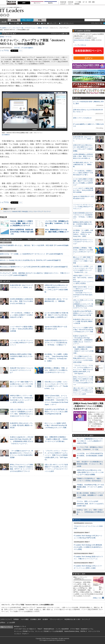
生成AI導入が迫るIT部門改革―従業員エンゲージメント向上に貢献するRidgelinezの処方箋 (56, 412)
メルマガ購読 (25, 619)
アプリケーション (30, 28)
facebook (5, 15)
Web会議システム (27, 212)
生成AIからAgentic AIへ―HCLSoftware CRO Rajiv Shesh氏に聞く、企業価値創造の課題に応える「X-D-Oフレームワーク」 (83, 340)
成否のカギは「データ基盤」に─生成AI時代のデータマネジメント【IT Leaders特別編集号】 (32, 254)
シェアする (4, 50)
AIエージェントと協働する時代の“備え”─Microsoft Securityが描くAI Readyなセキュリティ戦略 (56, 425)
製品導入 (51, 3)
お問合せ (3, 623)
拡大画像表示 (6, 135)
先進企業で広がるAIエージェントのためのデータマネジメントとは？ (21, 370)
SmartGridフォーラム (87, 629)
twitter (1, 15)
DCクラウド (37, 3)
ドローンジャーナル (94, 631)
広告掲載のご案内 (36, 619)
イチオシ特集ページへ (96, 429)
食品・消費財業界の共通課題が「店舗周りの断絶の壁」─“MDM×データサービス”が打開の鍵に (56, 439)
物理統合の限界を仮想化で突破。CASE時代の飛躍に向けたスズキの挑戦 (21, 356)
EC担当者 (71, 2)
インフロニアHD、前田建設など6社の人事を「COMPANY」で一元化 (57, 223)
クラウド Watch (75, 629)
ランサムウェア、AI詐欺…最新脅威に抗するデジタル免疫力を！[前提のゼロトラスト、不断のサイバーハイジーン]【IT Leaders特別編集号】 (35, 274)
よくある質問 (11, 623)
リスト (20, 51)
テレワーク (47, 212)
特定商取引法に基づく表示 (72, 619)
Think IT (40, 629)
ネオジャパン (7, 212)
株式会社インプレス (20, 626)
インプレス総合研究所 (62, 629)
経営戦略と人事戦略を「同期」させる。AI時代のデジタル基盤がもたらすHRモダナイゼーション (56, 370)
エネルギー (63, 4)
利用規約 (16, 619)
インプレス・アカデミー (21, 634)
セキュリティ (53, 23)
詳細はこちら (97, 598)
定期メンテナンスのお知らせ (82, 118)
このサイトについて (6, 619)
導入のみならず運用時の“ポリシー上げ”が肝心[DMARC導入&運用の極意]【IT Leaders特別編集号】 (34, 267)
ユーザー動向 (15, 23)
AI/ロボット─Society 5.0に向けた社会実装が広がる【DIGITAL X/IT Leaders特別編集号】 (31, 260)
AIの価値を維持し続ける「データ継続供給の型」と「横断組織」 (83, 165)
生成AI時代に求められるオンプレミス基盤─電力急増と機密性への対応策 (21, 425)
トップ (4, 22)
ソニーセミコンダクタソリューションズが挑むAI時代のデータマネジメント (21, 343)
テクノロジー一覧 (18, 28)
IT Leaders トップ (5, 28)
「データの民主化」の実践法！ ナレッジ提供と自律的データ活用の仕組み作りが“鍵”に (22, 315)
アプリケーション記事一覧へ (60, 34)
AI (39, 23)
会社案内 (45, 619)
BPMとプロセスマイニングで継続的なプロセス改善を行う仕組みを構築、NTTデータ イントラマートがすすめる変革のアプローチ (83, 381)
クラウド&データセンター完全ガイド (25, 629)
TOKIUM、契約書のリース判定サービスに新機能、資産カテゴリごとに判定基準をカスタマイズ (21, 223)
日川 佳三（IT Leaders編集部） (24, 48)
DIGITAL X (84, 631)
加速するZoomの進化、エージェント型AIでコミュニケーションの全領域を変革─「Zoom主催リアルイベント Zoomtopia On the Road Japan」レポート (56, 400)
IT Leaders (12, 10)
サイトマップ (86, 619)
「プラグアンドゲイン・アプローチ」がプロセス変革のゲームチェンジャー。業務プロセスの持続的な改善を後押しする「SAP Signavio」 (56, 455)
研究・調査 (92, 2)
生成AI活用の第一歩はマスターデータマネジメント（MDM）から (83, 139)
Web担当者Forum (49, 629)
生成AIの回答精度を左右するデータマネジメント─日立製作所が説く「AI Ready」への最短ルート (56, 343)
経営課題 (14, 20)
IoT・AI (85, 2)
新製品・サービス (43, 28)
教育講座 (77, 4)
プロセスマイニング (29, 23)
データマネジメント (67, 23)
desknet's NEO (17, 212)
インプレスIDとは (80, 45)
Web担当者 (63, 2)
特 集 (40, 20)
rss (8, 15)
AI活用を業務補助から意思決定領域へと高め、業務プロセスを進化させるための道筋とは (21, 301)
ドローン (70, 4)
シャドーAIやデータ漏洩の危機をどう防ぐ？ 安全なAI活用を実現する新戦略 (22, 329)
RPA (45, 23)
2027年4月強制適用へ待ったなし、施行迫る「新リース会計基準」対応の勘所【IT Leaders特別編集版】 (34, 246)
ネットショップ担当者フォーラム (24, 631)
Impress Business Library (81, 40)
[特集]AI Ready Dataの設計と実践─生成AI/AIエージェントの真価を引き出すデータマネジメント (88, 406)
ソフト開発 (78, 2)
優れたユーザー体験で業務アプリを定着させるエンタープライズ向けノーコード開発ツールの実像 (21, 384)
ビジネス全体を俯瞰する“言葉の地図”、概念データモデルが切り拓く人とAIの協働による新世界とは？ (56, 315)
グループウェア (38, 212)
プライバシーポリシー (56, 619)
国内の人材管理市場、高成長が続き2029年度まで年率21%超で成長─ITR (22, 232)
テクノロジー (27, 20)
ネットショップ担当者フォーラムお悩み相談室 (49, 631)
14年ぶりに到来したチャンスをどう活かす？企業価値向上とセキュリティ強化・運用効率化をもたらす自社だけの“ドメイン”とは (83, 304)
